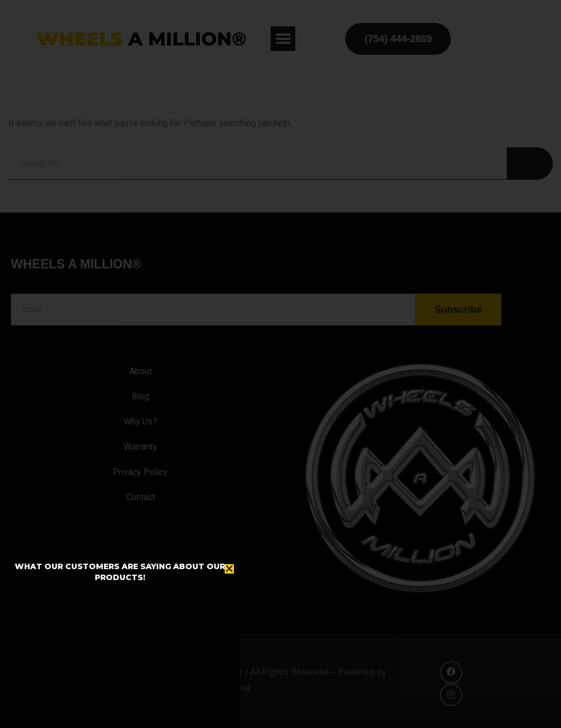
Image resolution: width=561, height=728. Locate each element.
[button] (229, 569)
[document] (280, 364)
